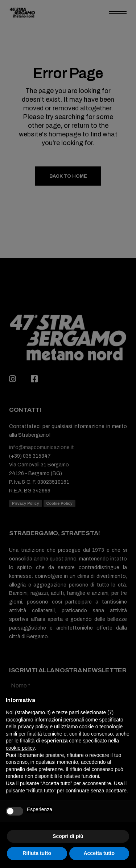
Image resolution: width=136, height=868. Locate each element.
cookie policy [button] (20, 748)
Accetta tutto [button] (99, 853)
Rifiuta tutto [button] (37, 853)
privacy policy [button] (33, 727)
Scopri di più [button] (68, 836)
